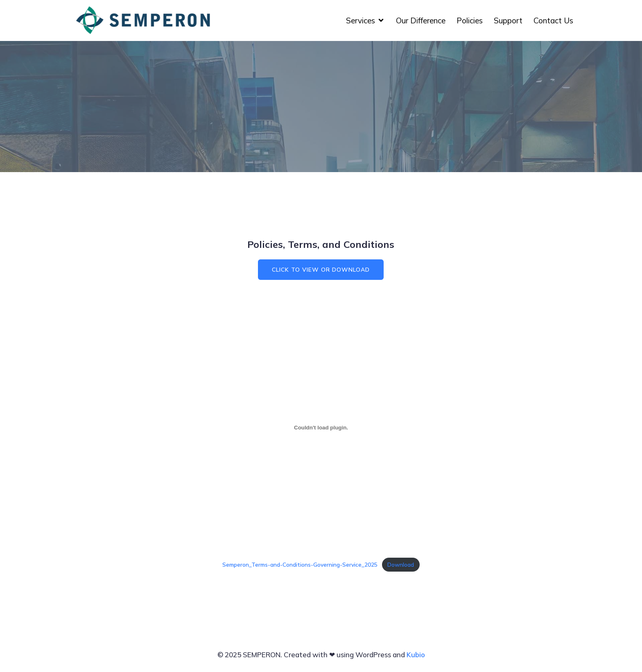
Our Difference (421, 20)
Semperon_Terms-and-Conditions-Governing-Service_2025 (300, 564)
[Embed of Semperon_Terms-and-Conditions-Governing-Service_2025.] (321, 427)
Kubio (416, 655)
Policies (470, 20)
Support (508, 20)
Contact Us (553, 20)
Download (401, 564)
